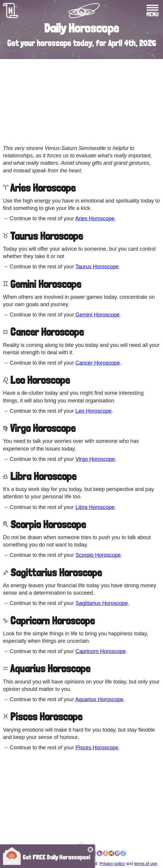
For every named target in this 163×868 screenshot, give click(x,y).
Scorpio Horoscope (98, 555)
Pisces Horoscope (97, 748)
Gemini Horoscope (97, 315)
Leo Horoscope (93, 411)
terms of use (145, 864)
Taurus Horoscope (97, 267)
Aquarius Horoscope (99, 699)
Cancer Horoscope (98, 363)
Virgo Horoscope (95, 459)
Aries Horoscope (95, 218)
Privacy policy (112, 864)
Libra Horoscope (95, 507)
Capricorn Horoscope (101, 651)
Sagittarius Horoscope (102, 603)
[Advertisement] (81, 102)
